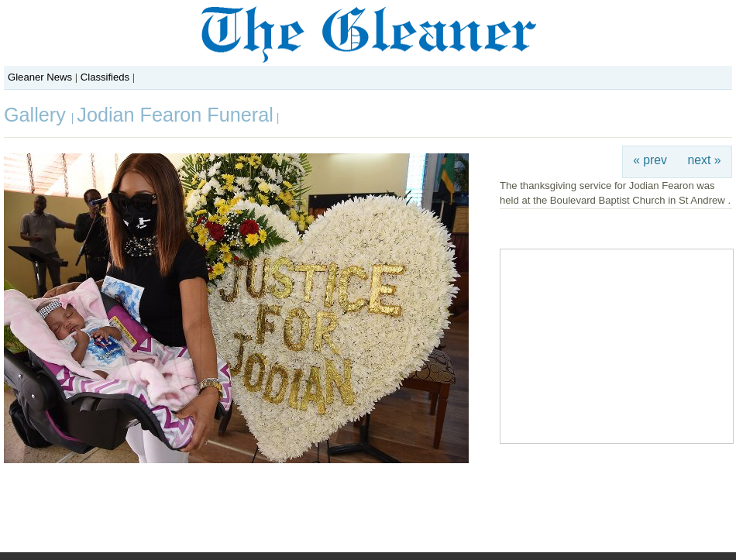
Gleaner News (40, 77)
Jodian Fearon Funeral (175, 115)
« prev (650, 160)
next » (705, 160)
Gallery (38, 115)
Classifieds (105, 77)
